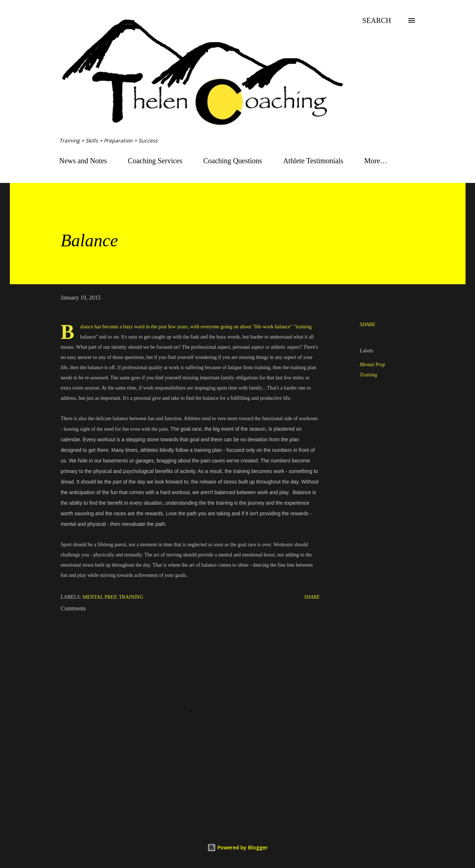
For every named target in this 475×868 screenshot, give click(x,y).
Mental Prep (373, 365)
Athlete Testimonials (313, 161)
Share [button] (368, 324)
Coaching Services (155, 161)
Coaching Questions (233, 161)
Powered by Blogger (237, 847)
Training (369, 375)
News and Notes (83, 161)
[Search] (377, 20)
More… (376, 161)
